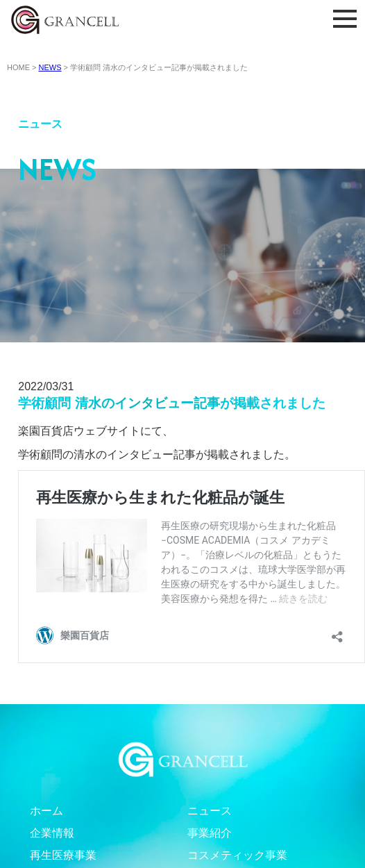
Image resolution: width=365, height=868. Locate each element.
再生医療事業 (63, 855)
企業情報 (52, 833)
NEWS (50, 67)
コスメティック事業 (237, 855)
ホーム (46, 811)
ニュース (210, 811)
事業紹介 (210, 833)
